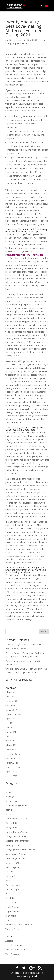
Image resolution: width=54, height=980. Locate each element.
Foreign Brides (12, 823)
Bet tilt (9, 810)
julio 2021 (10, 723)
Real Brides (11, 898)
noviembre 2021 (13, 705)
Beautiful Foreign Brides (17, 805)
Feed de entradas (14, 945)
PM (7, 894)
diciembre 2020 (13, 754)
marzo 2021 (11, 741)
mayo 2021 (11, 732)
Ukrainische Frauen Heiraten (19, 925)
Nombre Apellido (17, 40)
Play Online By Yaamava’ (17, 649)
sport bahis (11, 916)
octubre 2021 (12, 710)
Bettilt (8, 814)
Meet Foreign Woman (16, 854)
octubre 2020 (12, 763)
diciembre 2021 (13, 701)
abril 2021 (10, 736)
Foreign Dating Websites (17, 832)
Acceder (9, 941)
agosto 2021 (11, 719)
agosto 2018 (11, 776)
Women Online (12, 929)
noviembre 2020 (13, 758)
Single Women (12, 911)
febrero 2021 (12, 745)
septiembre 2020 (13, 767)
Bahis (8, 792)
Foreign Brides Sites (15, 828)
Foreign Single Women (16, 836)
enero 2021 (11, 750)
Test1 (8, 920)
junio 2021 (10, 728)
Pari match (11, 876)
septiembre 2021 (13, 714)
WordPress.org (12, 954)
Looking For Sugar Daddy (17, 841)
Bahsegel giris (12, 801)
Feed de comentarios (15, 950)
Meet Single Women (15, 867)
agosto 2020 (11, 772)
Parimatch (10, 880)
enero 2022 (11, 697)
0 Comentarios (23, 43)
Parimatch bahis (13, 885)
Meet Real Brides (13, 863)
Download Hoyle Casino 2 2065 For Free (24, 644)
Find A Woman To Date (16, 819)
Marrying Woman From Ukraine (20, 850)
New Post (10, 872)
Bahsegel (10, 797)
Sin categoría (12, 903)
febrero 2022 (12, 692)
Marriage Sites (12, 845)
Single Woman (12, 907)
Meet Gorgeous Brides (16, 858)
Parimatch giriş (12, 889)
